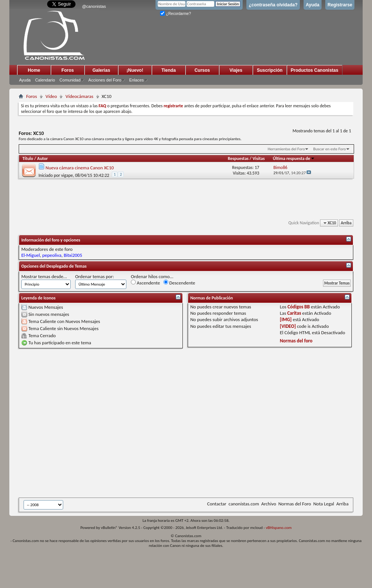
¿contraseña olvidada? (273, 5)
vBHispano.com (279, 528)
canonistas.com (244, 504)
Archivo (269, 504)
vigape (67, 175)
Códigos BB (299, 307)
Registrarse (340, 5)
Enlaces (136, 80)
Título (28, 158)
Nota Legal (324, 504)
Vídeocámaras (79, 96)
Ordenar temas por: (95, 276)
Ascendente (145, 283)
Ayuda (313, 5)
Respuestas (238, 158)
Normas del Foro (294, 504)
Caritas (294, 313)
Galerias (101, 70)
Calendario (45, 80)
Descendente (179, 283)
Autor (42, 158)
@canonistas (94, 6)
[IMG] (286, 319)
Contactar (217, 504)
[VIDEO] (288, 326)
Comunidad (70, 80)
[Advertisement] (81, 423)
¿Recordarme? (175, 14)
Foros (67, 70)
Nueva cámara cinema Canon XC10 (80, 168)
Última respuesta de (294, 158)
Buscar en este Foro (330, 149)
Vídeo (51, 96)
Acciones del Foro (105, 80)
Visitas (259, 158)
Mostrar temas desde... (44, 276)
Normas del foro (296, 341)
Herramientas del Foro (286, 149)
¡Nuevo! (135, 70)
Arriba (346, 223)
